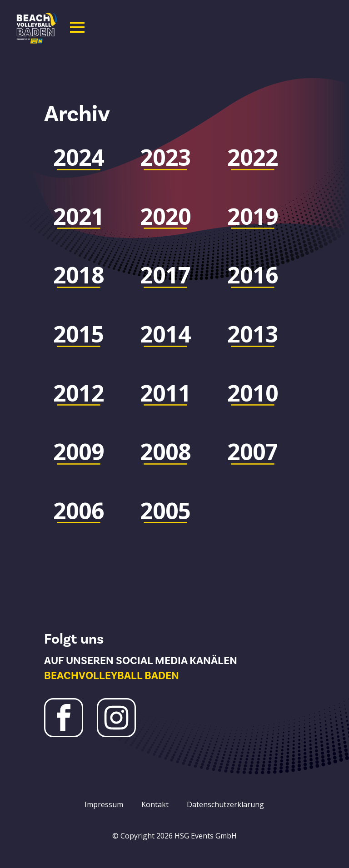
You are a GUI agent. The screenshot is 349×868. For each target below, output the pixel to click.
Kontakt (155, 804)
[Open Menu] (77, 27)
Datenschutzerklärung (225, 804)
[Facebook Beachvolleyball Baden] (64, 718)
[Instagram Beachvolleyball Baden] (116, 718)
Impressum (104, 804)
